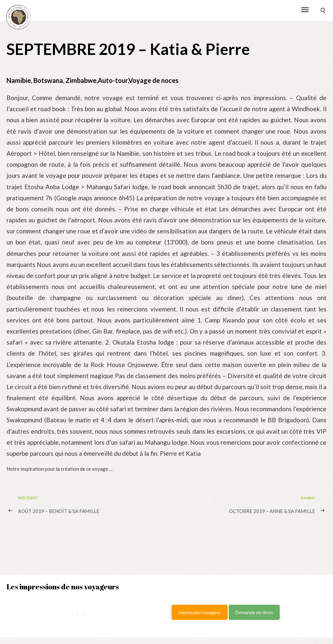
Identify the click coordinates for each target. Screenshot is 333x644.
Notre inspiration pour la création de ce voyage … (60, 469)
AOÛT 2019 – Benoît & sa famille (59, 511)
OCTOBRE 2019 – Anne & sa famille (272, 511)
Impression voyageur (200, 612)
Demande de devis (254, 612)
